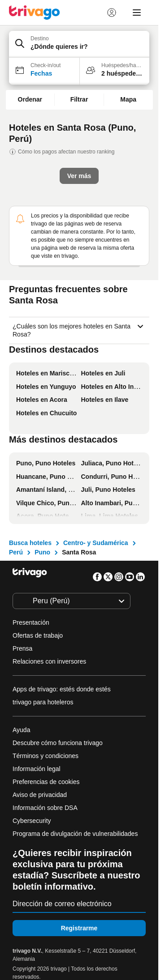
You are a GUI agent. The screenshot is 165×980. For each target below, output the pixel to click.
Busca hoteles (30, 543)
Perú (16, 552)
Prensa (22, 648)
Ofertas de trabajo (38, 635)
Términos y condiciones (46, 756)
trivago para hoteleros (43, 702)
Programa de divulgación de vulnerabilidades (75, 834)
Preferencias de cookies (47, 782)
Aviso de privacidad (40, 795)
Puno (42, 552)
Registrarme (79, 928)
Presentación (31, 622)
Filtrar (79, 99)
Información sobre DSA (45, 808)
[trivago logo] (35, 13)
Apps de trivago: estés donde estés (62, 689)
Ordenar (30, 99)
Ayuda (21, 730)
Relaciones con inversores (49, 661)
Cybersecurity (32, 821)
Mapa (128, 99)
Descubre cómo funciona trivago (58, 743)
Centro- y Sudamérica (96, 543)
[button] (79, 44)
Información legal (37, 769)
